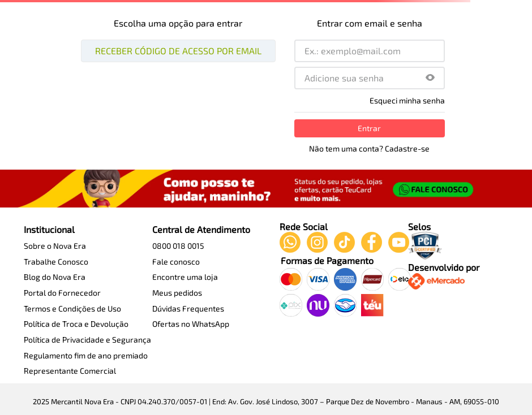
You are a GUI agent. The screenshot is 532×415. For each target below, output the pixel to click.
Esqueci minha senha (407, 101)
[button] (430, 78)
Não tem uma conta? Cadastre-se (369, 149)
